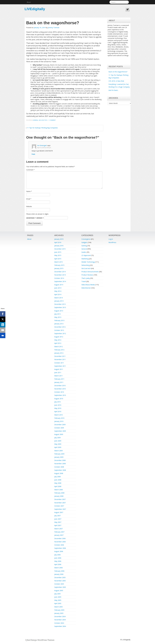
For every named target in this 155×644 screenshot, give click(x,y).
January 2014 (59, 301)
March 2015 (58, 262)
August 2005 (59, 590)
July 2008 (57, 477)
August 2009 (59, 434)
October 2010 (59, 392)
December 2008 (60, 460)
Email (29, 199)
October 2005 (59, 584)
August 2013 (59, 311)
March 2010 (58, 415)
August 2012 (59, 337)
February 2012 (59, 350)
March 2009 (58, 451)
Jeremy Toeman (54, 28)
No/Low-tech (43, 120)
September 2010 (60, 395)
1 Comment (52, 120)
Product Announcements (90, 272)
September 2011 (60, 366)
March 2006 (58, 568)
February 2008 (59, 493)
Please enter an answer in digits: (37, 214)
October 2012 (59, 330)
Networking (85, 265)
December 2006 (60, 538)
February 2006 (59, 571)
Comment (30, 170)
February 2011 (59, 379)
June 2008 (58, 480)
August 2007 (59, 512)
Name (29, 191)
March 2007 (58, 529)
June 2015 (58, 252)
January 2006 (59, 574)
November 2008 (60, 464)
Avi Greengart (42, 145)
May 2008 (58, 483)
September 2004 (60, 626)
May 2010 (58, 408)
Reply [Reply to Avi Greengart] (33, 154)
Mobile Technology (88, 262)
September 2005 (60, 587)
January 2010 (59, 421)
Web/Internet (86, 288)
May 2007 (58, 522)
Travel (84, 281)
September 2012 (60, 333)
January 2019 (59, 239)
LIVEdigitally (35, 9)
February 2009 (59, 454)
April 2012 (58, 343)
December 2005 (60, 577)
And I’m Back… (114, 90)
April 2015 (58, 259)
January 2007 (59, 535)
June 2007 (58, 519)
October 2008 (59, 467)
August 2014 (59, 285)
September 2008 (60, 470)
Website (29, 206)
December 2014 (60, 272)
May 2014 (58, 291)
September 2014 (60, 281)
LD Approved (86, 255)
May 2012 (58, 340)
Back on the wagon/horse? (118, 72)
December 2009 (60, 425)
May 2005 (58, 600)
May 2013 (58, 317)
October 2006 (59, 545)
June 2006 (58, 558)
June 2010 (58, 405)
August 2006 (59, 551)
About (29, 2)
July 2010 (57, 402)
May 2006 (58, 561)
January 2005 (59, 613)
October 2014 (59, 278)
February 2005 (59, 610)
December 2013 (60, 304)
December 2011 (60, 356)
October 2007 (59, 506)
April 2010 (58, 411)
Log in (111, 239)
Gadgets (84, 242)
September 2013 (60, 307)
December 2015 (60, 249)
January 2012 (59, 353)
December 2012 (60, 327)
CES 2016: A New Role (116, 81)
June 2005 (58, 597)
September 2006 (60, 548)
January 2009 (59, 457)
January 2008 (59, 496)
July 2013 (57, 314)
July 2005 (57, 594)
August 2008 (59, 473)
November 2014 (60, 275)
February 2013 (59, 320)
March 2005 (58, 607)
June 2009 (58, 441)
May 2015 (58, 255)
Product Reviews (87, 275)
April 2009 (58, 447)
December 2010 (60, 386)
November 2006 (60, 542)
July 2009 (57, 438)
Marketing (85, 259)
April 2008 (58, 486)
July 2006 (57, 555)
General (35, 120)
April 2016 (58, 242)
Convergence (86, 239)
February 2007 (59, 532)
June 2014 (58, 288)
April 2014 (58, 294)
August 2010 (59, 399)
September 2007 (60, 509)
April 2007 (58, 525)
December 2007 (60, 499)
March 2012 (58, 347)
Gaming (84, 246)
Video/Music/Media (88, 285)
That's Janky (86, 278)
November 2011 (60, 359)
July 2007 (57, 516)
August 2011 (59, 369)
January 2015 (59, 268)
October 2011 (59, 363)
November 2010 (60, 389)
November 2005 (60, 581)
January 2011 (59, 382)
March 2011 (58, 376)
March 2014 (58, 298)
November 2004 (60, 620)
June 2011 (58, 372)
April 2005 (58, 603)
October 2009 (59, 428)
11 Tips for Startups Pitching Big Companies (42, 128)
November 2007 (60, 503)
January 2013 (59, 324)
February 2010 (59, 418)
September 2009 (60, 431)
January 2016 (59, 246)
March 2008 (58, 490)
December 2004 (60, 616)
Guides (84, 252)
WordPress (112, 242)
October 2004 (59, 623)
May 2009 (58, 444)
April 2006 (58, 564)
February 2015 (59, 265)
